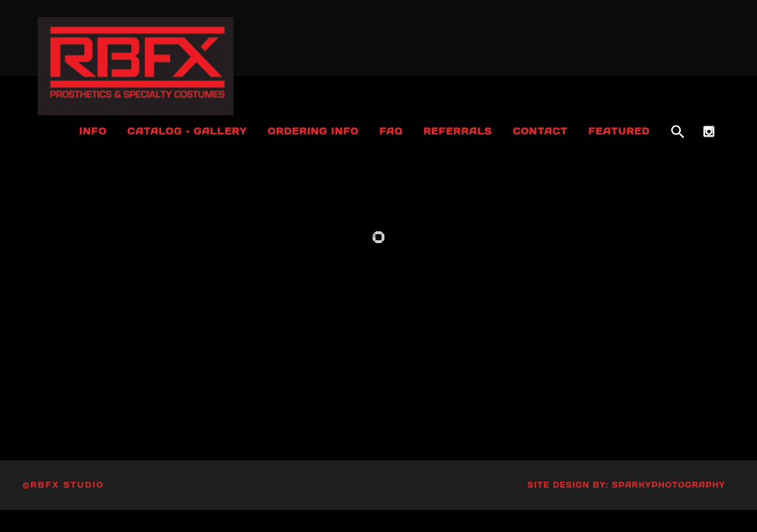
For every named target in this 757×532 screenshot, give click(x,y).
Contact (540, 131)
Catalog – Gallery (187, 131)
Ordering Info (313, 131)
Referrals (458, 131)
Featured (619, 131)
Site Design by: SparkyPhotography (627, 485)
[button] (678, 132)
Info (93, 131)
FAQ (391, 131)
